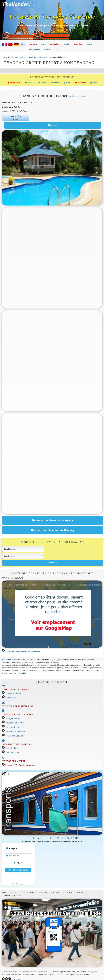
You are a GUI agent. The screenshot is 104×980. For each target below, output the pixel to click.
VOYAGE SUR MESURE (14, 761)
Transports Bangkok (15, 736)
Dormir (29, 83)
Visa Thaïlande (12, 748)
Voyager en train (13, 718)
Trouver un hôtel (13, 693)
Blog (57, 49)
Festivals (47, 49)
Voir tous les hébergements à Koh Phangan (23, 651)
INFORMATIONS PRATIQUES (17, 744)
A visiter (67, 44)
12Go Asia (18, 884)
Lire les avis (16, 120)
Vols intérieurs (12, 727)
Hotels (43, 44)
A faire (55, 83)
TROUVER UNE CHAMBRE (16, 689)
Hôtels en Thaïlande (19, 57)
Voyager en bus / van (15, 723)
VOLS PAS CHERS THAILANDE (18, 706)
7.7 (17, 116)
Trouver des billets (18, 870)
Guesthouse (11, 698)
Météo (67, 83)
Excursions (78, 44)
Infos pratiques (34, 49)
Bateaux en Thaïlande (15, 731)
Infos (93, 83)
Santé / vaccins (12, 753)
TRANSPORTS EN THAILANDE (18, 714)
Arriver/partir (14, 83)
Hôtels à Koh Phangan (37, 57)
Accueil (6, 57)
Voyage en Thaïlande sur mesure (20, 765)
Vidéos (89, 44)
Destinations (55, 44)
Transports (33, 44)
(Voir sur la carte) (77, 96)
